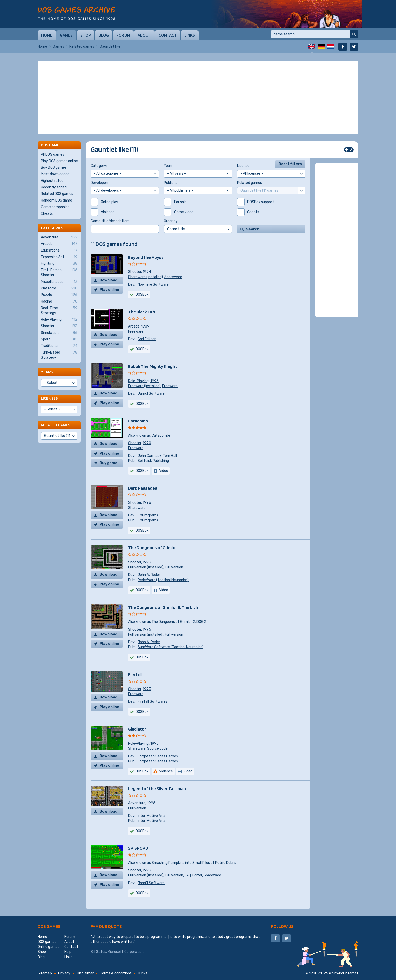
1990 (147, 443)
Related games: (250, 183)
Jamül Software (151, 394)
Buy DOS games (54, 168)
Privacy (64, 973)
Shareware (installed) (145, 277)
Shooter (135, 272)
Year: (168, 166)
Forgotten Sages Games (158, 756)
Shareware (173, 277)
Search (253, 229)
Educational (59, 250)
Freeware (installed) (144, 386)
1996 (154, 381)
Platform (59, 288)
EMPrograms (148, 515)
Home (47, 35)
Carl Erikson (147, 339)
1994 (147, 272)
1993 (147, 562)
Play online (109, 290)
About (144, 35)
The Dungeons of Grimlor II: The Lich (163, 607)
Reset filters (290, 164)
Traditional (59, 346)
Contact (168, 35)
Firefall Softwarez (153, 702)
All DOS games (53, 154)
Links (190, 35)
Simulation (59, 333)
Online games (48, 947)
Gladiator (137, 729)
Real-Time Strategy (59, 310)
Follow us (282, 926)
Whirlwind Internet (344, 973)
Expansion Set (59, 257)
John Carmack (150, 456)
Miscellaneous (59, 282)
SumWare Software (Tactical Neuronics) (170, 647)
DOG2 (201, 622)
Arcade (134, 326)
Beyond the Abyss (146, 257)
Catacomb (138, 421)
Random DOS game (57, 200)
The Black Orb (142, 312)
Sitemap (45, 973)
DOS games (49, 926)
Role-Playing (138, 381)
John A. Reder (149, 575)
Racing (59, 301)
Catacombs (161, 435)
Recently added (54, 187)
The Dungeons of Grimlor (153, 548)
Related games (82, 47)
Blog (104, 35)
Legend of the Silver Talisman (157, 788)
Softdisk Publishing (153, 461)
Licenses (49, 398)
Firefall (135, 674)
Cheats (47, 213)
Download (108, 280)
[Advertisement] (198, 97)
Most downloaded (55, 174)
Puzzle (59, 295)
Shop (86, 35)
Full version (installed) (146, 567)
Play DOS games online (59, 161)
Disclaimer (85, 973)
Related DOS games (57, 194)
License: (244, 166)
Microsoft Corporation (126, 952)
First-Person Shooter (59, 272)
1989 (145, 326)
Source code (157, 749)
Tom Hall (170, 456)
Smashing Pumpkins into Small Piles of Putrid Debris (194, 863)
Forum (123, 35)
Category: (99, 166)
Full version (174, 567)
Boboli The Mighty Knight (153, 366)
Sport (59, 339)
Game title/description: (110, 221)
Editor (197, 875)
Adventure (137, 803)
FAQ (188, 875)
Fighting (59, 264)
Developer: (99, 183)
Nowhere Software (153, 284)
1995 (147, 629)
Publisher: (172, 183)
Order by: (171, 221)
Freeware (136, 331)
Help (68, 952)
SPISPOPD (138, 848)
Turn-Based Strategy (59, 355)
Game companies (55, 207)
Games (66, 35)
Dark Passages (143, 488)
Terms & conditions (116, 973)
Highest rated (52, 181)
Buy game (108, 463)
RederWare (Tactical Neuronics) (163, 580)
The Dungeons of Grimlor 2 (173, 622)
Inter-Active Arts (152, 816)
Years (47, 372)
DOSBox (142, 471)
